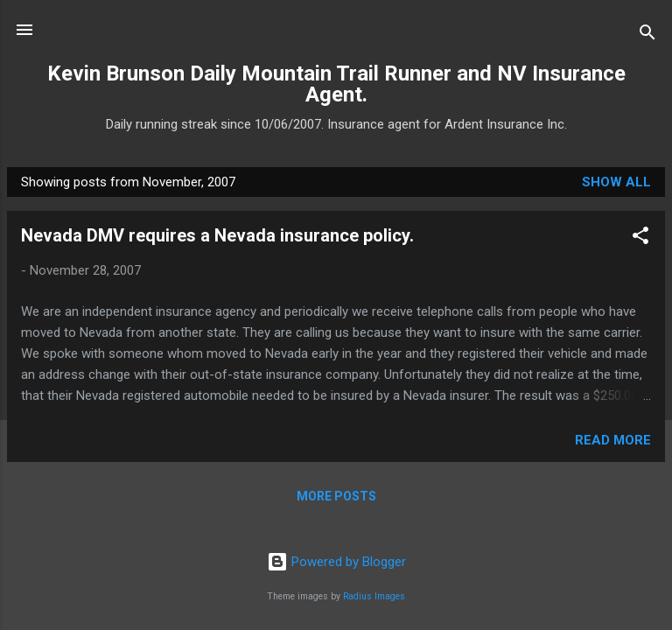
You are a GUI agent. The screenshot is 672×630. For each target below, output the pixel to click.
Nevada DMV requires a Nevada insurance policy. (217, 235)
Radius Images (374, 596)
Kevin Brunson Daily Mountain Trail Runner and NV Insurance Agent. (336, 84)
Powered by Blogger (336, 562)
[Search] (647, 35)
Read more (613, 440)
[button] (640, 238)
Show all (616, 182)
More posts (336, 496)
